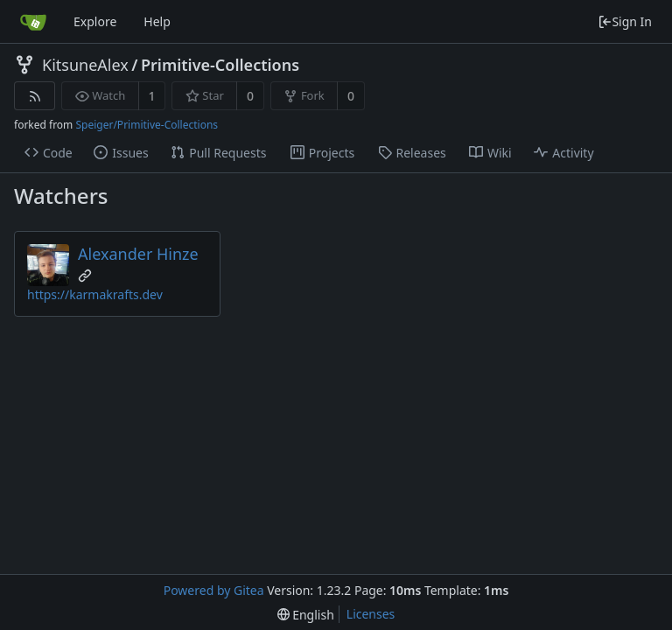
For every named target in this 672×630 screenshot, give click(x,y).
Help (157, 21)
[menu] (306, 615)
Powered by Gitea (214, 590)
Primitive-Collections (220, 65)
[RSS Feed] (35, 96)
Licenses (371, 614)
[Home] (33, 22)
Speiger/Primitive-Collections (147, 125)
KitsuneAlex (85, 65)
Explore (95, 21)
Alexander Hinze (138, 254)
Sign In (625, 21)
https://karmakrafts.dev (95, 294)
